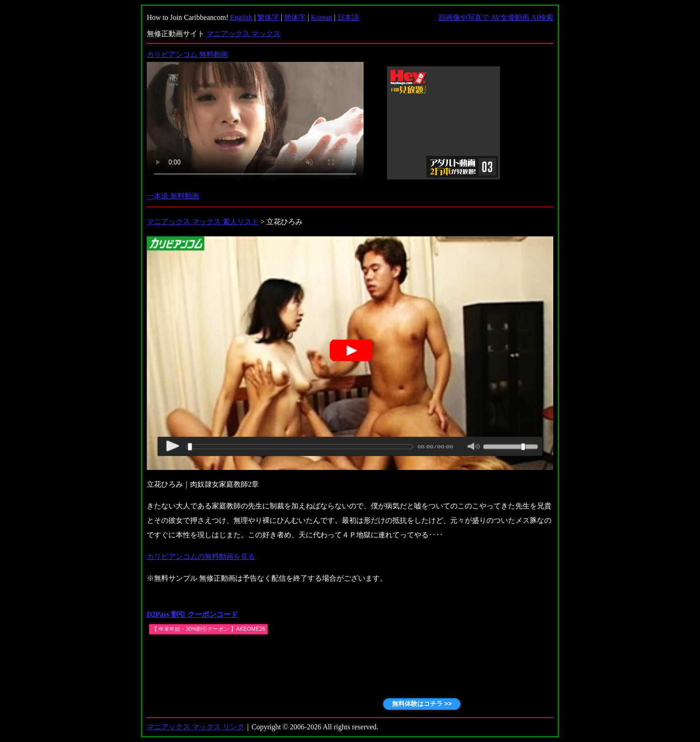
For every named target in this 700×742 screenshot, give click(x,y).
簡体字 (295, 17)
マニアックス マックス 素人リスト (203, 222)
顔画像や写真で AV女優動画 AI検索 (496, 17)
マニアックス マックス (243, 34)
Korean (321, 17)
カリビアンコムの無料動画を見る (201, 556)
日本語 (348, 17)
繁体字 (268, 17)
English (241, 17)
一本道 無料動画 (173, 196)
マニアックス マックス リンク (196, 727)
